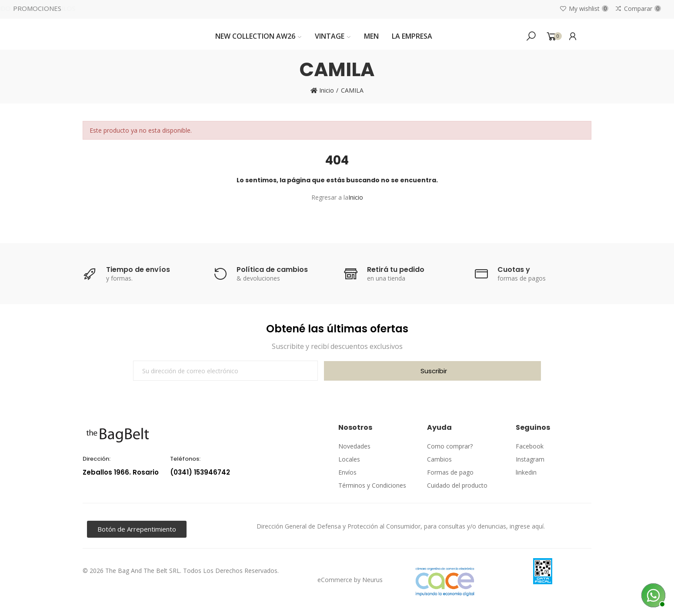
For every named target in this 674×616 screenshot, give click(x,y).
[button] (137, 529)
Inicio (356, 197)
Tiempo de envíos (138, 269)
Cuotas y (514, 269)
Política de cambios (272, 269)
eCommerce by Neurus (350, 580)
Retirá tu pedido (396, 269)
